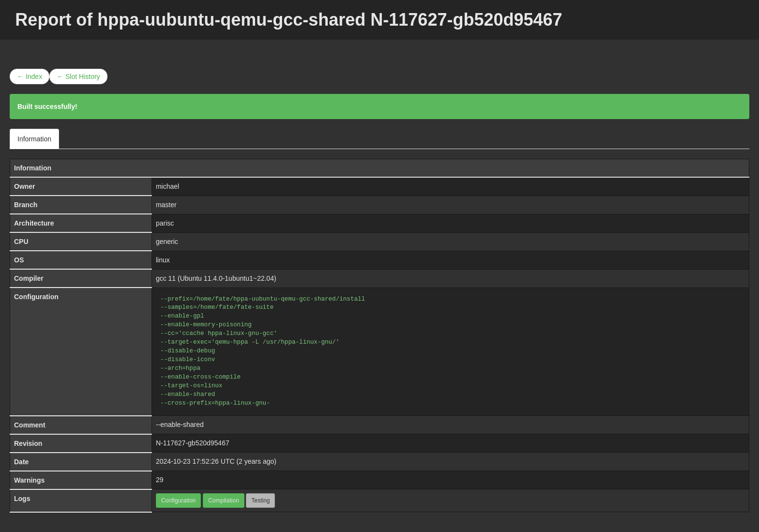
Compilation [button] (223, 501)
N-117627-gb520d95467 (193, 443)
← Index (30, 76)
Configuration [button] (178, 501)
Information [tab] (34, 139)
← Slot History (78, 76)
